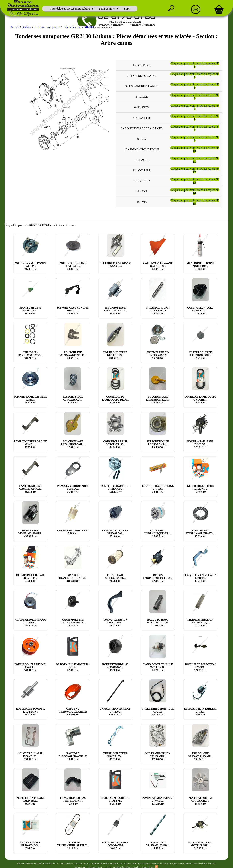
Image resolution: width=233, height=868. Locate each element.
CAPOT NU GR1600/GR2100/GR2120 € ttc (73, 712)
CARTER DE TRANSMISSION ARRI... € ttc (73, 578)
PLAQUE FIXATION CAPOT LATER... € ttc (200, 578)
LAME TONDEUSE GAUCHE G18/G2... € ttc (30, 489)
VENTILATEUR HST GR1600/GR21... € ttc (200, 801)
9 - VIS (142, 139)
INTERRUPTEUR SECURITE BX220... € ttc (115, 311)
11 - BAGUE (142, 160)
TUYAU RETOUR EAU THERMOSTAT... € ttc (73, 801)
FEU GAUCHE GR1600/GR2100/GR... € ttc (200, 756)
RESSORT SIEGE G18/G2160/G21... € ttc (73, 400)
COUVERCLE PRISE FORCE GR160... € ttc (115, 444)
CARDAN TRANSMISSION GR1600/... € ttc (115, 712)
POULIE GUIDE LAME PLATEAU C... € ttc (73, 266)
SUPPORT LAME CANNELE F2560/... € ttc (30, 400)
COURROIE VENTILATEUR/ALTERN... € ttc (73, 845)
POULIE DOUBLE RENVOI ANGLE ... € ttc (30, 667)
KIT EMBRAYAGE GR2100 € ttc (115, 265)
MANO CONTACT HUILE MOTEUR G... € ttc (158, 667)
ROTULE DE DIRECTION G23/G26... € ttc (200, 667)
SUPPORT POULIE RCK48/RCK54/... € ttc (158, 444)
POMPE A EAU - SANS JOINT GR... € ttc (200, 444)
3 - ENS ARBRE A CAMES (142, 86)
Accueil (15, 27)
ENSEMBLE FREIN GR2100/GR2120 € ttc (158, 355)
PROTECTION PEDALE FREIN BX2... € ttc (30, 801)
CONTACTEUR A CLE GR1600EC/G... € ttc (115, 534)
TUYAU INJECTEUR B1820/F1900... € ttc (115, 756)
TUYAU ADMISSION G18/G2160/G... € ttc (115, 623)
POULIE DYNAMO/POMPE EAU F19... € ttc (30, 266)
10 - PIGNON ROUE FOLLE (142, 149)
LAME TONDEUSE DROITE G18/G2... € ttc (30, 444)
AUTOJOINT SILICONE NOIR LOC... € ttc (200, 266)
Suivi (127, 9)
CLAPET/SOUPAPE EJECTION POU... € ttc (200, 355)
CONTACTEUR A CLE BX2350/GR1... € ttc (200, 311)
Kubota (27, 27)
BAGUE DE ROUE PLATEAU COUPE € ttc (158, 623)
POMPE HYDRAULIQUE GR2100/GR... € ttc (115, 489)
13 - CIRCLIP (142, 181)
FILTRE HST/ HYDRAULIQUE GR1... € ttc (158, 534)
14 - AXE (142, 191)
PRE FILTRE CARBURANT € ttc (73, 532)
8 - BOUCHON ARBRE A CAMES (142, 128)
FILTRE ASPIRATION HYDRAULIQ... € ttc (200, 623)
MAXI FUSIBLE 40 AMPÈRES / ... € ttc (30, 311)
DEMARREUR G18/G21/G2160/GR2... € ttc (30, 534)
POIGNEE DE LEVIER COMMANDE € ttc (115, 845)
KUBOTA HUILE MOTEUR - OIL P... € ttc (73, 667)
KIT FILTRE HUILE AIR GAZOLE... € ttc (30, 578)
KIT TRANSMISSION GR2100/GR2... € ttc (158, 756)
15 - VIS (142, 202)
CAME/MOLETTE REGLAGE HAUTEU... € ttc (73, 623)
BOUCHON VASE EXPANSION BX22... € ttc (158, 400)
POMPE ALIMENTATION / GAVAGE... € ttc (158, 801)
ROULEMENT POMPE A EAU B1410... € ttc (30, 712)
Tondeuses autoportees (47, 27)
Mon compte (107, 9)
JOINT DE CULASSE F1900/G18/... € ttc (30, 756)
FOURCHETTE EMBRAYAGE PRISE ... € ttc (73, 355)
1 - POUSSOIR (142, 65)
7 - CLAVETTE (142, 118)
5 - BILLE (142, 97)
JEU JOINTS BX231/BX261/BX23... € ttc (30, 355)
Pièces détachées (79, 27)
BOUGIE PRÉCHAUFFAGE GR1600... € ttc (158, 489)
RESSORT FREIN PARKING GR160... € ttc (200, 712)
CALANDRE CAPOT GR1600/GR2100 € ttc (158, 311)
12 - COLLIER (142, 170)
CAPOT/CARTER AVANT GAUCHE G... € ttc (158, 266)
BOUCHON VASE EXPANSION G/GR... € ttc (73, 444)
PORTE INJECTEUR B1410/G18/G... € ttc (115, 355)
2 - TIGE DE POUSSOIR (142, 76)
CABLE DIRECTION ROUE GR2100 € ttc (158, 712)
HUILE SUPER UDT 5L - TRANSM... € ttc (115, 801)
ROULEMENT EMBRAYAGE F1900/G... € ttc (200, 534)
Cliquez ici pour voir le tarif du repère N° (195, 65)
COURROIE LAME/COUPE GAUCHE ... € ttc (200, 400)
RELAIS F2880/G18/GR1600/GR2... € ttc (158, 578)
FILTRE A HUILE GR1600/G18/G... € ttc (30, 845)
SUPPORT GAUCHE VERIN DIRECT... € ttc (73, 311)
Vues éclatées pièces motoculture (70, 9)
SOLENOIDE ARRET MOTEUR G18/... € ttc (200, 845)
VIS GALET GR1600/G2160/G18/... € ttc (158, 845)
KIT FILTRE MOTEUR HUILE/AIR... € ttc (200, 489)
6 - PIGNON (142, 107)
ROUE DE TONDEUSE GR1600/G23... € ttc (115, 667)
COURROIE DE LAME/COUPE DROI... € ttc (115, 400)
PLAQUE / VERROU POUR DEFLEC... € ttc (73, 489)
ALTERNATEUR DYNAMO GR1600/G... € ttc (30, 623)
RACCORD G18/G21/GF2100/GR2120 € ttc (73, 756)
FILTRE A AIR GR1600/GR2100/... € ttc (115, 578)
